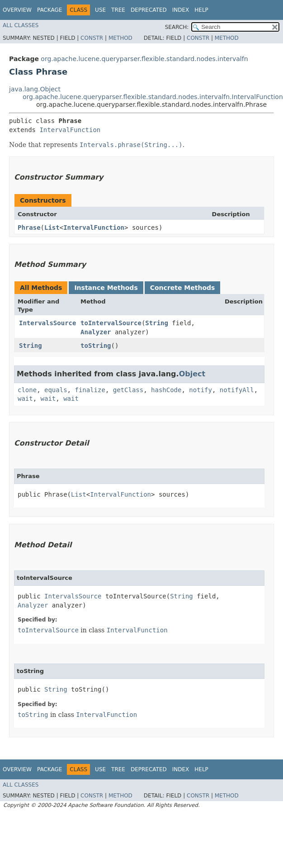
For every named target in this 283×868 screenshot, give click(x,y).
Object (192, 374)
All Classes (21, 25)
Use (100, 10)
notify (200, 390)
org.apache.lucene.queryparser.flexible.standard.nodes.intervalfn (144, 59)
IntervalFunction (70, 130)
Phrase (29, 228)
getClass (128, 390)
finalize (90, 390)
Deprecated (149, 10)
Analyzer (96, 332)
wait (25, 398)
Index (181, 10)
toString (96, 346)
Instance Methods (106, 288)
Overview (17, 10)
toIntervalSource (111, 323)
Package (50, 10)
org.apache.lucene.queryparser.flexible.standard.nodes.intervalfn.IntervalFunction (153, 97)
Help (201, 10)
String (157, 323)
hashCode (166, 390)
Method (120, 38)
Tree (118, 10)
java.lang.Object (35, 89)
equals (56, 390)
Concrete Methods (183, 288)
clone (27, 390)
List (52, 228)
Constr (92, 38)
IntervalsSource (47, 323)
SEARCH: (177, 27)
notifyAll (237, 390)
